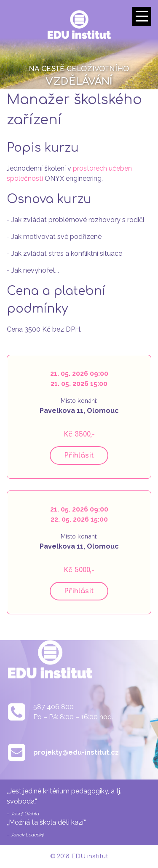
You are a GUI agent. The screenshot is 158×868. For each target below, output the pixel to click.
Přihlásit (79, 455)
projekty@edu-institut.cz (76, 752)
